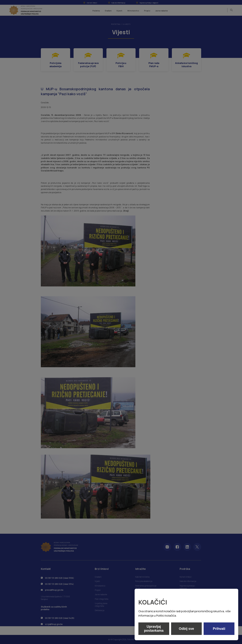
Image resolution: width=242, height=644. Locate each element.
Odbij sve (186, 629)
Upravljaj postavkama (154, 629)
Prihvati (219, 629)
